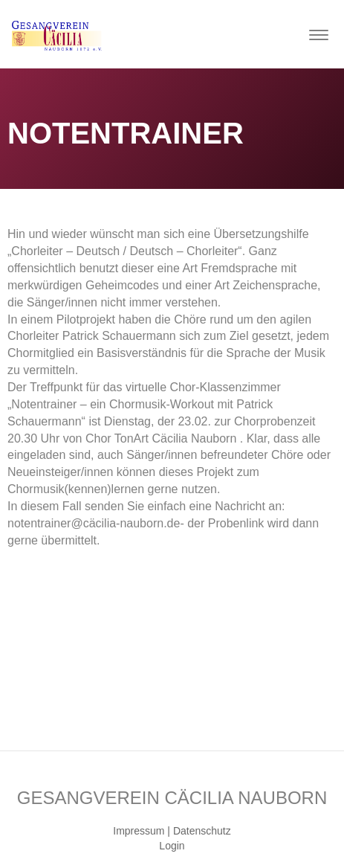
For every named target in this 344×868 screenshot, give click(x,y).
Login (172, 846)
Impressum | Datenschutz (172, 831)
